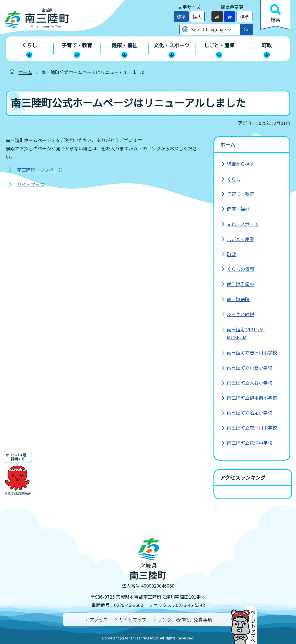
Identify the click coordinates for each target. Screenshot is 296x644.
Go (247, 29)
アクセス (99, 620)
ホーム (25, 72)
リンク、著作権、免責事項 (185, 620)
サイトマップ (31, 184)
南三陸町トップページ (40, 170)
